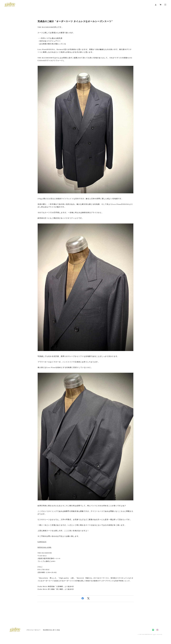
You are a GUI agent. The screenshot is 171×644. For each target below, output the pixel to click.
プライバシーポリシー (34, 630)
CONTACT (42, 542)
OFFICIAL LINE (45, 547)
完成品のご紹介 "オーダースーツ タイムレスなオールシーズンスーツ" (75, 21)
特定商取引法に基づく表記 (52, 630)
